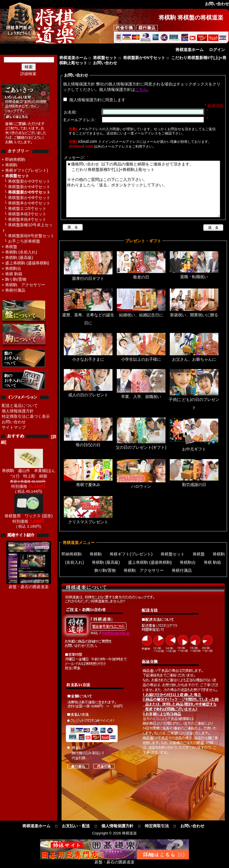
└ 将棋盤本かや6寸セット (26, 203)
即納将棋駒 (15, 159)
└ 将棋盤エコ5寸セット (24, 208)
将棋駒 (11, 165)
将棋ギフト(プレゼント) (27, 170)
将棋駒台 (13, 268)
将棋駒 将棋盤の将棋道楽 (191, 17)
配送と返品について (20, 405)
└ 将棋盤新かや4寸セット (26, 187)
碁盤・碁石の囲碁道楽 (29, 587)
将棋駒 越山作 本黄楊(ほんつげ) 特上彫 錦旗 (29, 471)
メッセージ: (76, 157)
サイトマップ (14, 427)
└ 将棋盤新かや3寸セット (26, 181)
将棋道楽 (129, 833)
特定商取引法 (157, 826)
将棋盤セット (105, 58)
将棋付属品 (15, 290)
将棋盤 (11, 247)
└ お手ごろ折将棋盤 (21, 241)
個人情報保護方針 (18, 411)
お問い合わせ (14, 422)
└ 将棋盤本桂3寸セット (24, 214)
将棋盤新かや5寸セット (144, 58)
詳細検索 (28, 74)
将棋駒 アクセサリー (25, 285)
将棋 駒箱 (14, 274)
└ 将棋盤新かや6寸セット (26, 198)
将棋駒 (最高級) (19, 258)
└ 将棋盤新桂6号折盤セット (28, 236)
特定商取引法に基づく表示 (26, 416)
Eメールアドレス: (80, 120)
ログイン (217, 50)
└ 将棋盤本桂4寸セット (24, 219)
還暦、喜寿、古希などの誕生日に (88, 316)
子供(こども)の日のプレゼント (194, 401)
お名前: (70, 112)
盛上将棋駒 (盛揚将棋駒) (27, 263)
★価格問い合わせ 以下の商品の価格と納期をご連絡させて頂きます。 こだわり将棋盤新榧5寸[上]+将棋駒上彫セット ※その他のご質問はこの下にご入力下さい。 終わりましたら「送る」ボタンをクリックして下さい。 (143, 189)
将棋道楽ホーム (189, 50)
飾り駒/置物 (16, 279)
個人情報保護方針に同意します (97, 100)
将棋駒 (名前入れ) (21, 252)
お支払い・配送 (76, 826)
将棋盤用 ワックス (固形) (29, 514)
